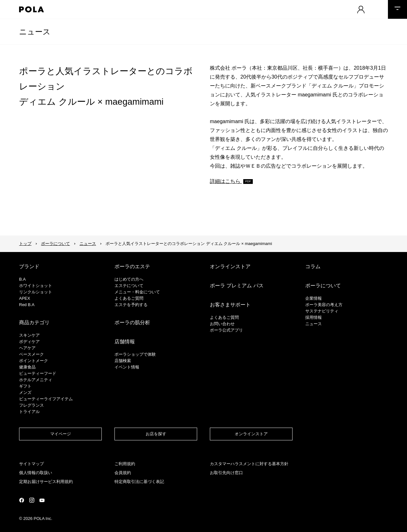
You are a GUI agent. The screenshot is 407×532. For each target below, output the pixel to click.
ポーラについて (55, 244)
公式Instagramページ (32, 500)
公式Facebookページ (22, 500)
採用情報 (314, 317)
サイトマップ (31, 464)
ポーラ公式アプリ (226, 330)
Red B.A (27, 305)
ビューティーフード (38, 373)
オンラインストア (230, 266)
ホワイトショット (36, 286)
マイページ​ (61, 434)
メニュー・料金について (137, 292)
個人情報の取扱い (36, 473)
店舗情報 (125, 342)
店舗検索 (123, 361)
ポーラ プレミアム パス (237, 286)
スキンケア (29, 335)
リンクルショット (36, 292)
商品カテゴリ (34, 322)
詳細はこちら (226, 181)
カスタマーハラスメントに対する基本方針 (249, 464)
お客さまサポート (230, 305)
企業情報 (314, 298)
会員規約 (123, 473)
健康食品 (27, 367)
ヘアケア (27, 348)
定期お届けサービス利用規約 (46, 482)
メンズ (25, 392)
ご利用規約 (125, 464)
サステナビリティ (322, 311)
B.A (22, 279)
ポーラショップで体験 (135, 354)
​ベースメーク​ (31, 354)
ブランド (29, 266)
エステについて (129, 286)
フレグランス (31, 405)
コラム (313, 266)
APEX (25, 298)
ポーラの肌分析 (132, 322)
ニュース (35, 32)
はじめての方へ (129, 279)
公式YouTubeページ (42, 500)
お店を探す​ (156, 434)
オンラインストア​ (251, 434)
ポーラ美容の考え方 (324, 305)
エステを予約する (131, 305)
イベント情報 (127, 367)
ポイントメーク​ (34, 361)
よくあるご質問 (129, 298)
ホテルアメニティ (36, 380)
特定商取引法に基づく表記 (139, 482)
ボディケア (29, 342)
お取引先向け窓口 (226, 473)
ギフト (25, 386)
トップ (25, 244)
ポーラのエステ (132, 266)
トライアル (29, 412)
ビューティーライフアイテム (46, 399)
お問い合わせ (222, 324)
